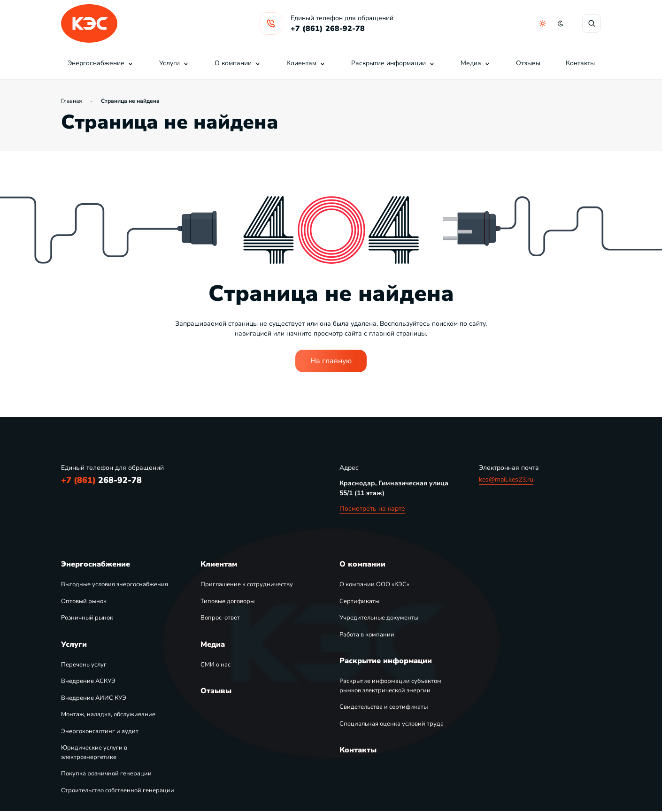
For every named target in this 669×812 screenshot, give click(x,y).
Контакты (580, 63)
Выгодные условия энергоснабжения (115, 584)
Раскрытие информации (393, 63)
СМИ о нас (215, 665)
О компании (238, 63)
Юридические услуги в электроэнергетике (94, 752)
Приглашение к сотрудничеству (247, 584)
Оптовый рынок (84, 601)
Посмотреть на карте (372, 509)
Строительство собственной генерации (118, 790)
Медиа (476, 63)
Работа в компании (367, 635)
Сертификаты (359, 601)
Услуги (174, 63)
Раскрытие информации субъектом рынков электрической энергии (390, 686)
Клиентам (306, 63)
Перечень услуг (84, 665)
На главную (331, 361)
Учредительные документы (379, 618)
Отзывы (528, 63)
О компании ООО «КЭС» (374, 584)
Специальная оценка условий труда (392, 724)
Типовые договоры (227, 601)
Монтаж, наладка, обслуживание (108, 714)
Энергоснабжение (101, 63)
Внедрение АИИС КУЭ (94, 698)
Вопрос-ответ (220, 618)
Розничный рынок (87, 618)
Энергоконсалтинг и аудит (100, 731)
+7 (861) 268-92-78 (328, 29)
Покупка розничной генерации (106, 774)
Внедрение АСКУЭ (88, 681)
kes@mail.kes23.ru (506, 479)
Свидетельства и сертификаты (384, 707)
